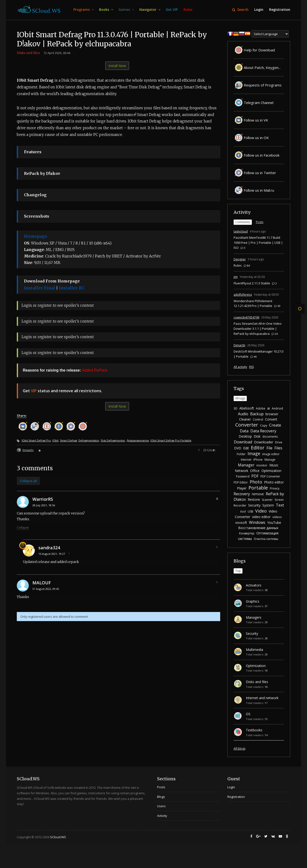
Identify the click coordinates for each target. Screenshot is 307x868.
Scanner (267, 500)
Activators (254, 585)
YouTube (274, 523)
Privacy (275, 488)
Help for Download (254, 50)
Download (243, 442)
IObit (55, 440)
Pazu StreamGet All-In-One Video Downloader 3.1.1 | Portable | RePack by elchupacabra (258, 329)
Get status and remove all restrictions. (62, 391)
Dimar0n (28, 450)
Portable (258, 488)
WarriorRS (43, 499)
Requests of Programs (258, 85)
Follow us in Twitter (255, 173)
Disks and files (28, 53)
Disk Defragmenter (113, 440)
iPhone (258, 460)
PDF (255, 476)
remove (258, 494)
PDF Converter (270, 476)
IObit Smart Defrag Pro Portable (171, 440)
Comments (243, 222)
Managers (254, 617)
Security (254, 505)
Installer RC (72, 288)
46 (254, 357)
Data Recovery (263, 431)
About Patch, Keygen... (257, 67)
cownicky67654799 (246, 317)
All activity (240, 367)
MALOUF (42, 583)
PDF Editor (241, 482)
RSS (251, 367)
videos (277, 517)
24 (275, 334)
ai (269, 408)
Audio (243, 414)
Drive (279, 442)
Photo (256, 482)
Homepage (36, 236)
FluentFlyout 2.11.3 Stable (252, 283)
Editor (258, 448)
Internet (246, 460)
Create (275, 425)
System (268, 505)
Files (278, 448)
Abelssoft (247, 408)
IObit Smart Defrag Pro (36, 440)
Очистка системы (266, 539)
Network (242, 471)
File (269, 448)
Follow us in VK (251, 120)
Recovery (242, 494)
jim (236, 277)
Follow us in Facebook (257, 155)
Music (274, 465)
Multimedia (254, 650)
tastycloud (241, 231)
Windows (257, 522)
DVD (238, 448)
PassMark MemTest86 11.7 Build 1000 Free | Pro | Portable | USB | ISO (258, 243)
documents (270, 437)
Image (254, 453)
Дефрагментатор (138, 440)
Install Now (117, 66)
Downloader (264, 442)
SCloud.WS (58, 837)
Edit (246, 448)
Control (258, 419)
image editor (271, 454)
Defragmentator (89, 440)
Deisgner (240, 259)
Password (243, 476)
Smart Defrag (68, 440)
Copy (264, 425)
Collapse (23, 528)
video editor (261, 517)
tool (243, 511)
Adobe (261, 408)
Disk (257, 436)
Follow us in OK (251, 138)
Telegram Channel (254, 103)
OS (248, 714)
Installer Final (40, 288)
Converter (247, 425)
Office (255, 471)
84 (247, 266)
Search (240, 9)
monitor (262, 465)
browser (272, 414)
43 (277, 306)
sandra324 (49, 548)
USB (251, 511)
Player (242, 488)
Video (261, 511)
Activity (242, 212)
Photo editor (274, 482)
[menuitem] (83, 10)
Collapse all (28, 481)
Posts (260, 222)
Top (238, 571)
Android (277, 408)
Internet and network (262, 698)
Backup (257, 414)
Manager (246, 465)
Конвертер (247, 533)
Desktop (245, 436)
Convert (271, 419)
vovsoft (241, 523)
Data (244, 431)
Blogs (240, 561)
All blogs (239, 749)
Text (280, 505)
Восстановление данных (258, 528)
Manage (270, 460)
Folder (241, 454)
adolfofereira (243, 295)
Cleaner (245, 419)
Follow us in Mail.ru (254, 190)
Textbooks (254, 730)
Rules (238, 265)
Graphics (253, 601)
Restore (254, 499)
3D (236, 408)
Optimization (271, 471)
